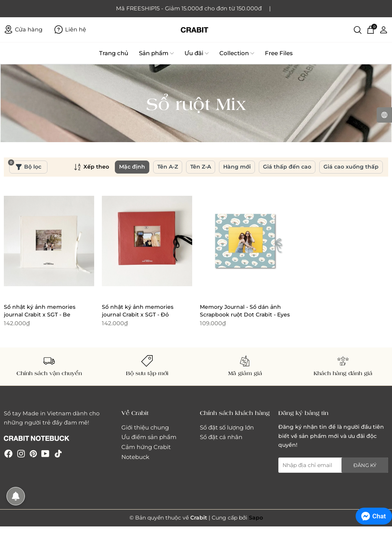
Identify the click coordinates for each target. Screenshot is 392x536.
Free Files (279, 53)
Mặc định (132, 167)
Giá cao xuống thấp (351, 167)
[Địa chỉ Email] (333, 465)
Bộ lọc (25, 166)
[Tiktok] (58, 453)
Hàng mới (237, 167)
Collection (237, 53)
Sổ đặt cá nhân (221, 437)
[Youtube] (45, 453)
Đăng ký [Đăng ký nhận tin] (365, 465)
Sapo (256, 518)
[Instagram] (21, 453)
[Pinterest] (33, 453)
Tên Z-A (201, 167)
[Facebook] (8, 453)
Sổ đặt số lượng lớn (227, 427)
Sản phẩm (156, 53)
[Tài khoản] (384, 30)
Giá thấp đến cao (287, 167)
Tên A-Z (168, 167)
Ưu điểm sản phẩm (149, 437)
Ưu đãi (197, 53)
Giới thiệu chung (145, 427)
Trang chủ (114, 53)
